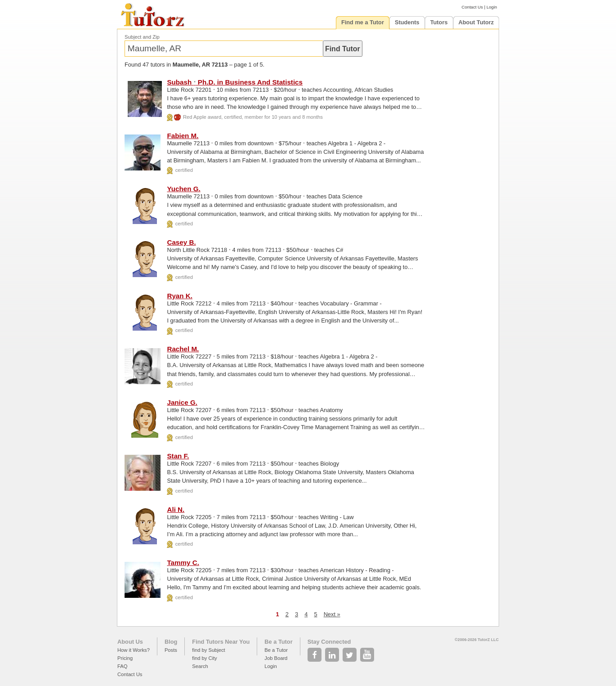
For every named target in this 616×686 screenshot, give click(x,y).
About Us (130, 642)
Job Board (276, 658)
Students (407, 22)
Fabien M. (183, 136)
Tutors (439, 22)
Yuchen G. (183, 189)
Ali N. (176, 509)
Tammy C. (183, 563)
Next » (332, 614)
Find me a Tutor (363, 22)
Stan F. (178, 456)
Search (200, 666)
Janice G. (182, 402)
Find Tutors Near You (221, 642)
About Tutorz (476, 22)
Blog (171, 642)
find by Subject (208, 650)
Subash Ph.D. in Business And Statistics (235, 82)
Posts (171, 650)
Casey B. (181, 242)
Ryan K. (180, 296)
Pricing (125, 658)
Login (492, 7)
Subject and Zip (142, 37)
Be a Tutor (278, 642)
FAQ (122, 666)
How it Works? (134, 650)
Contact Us (472, 7)
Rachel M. (183, 349)
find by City (204, 658)
